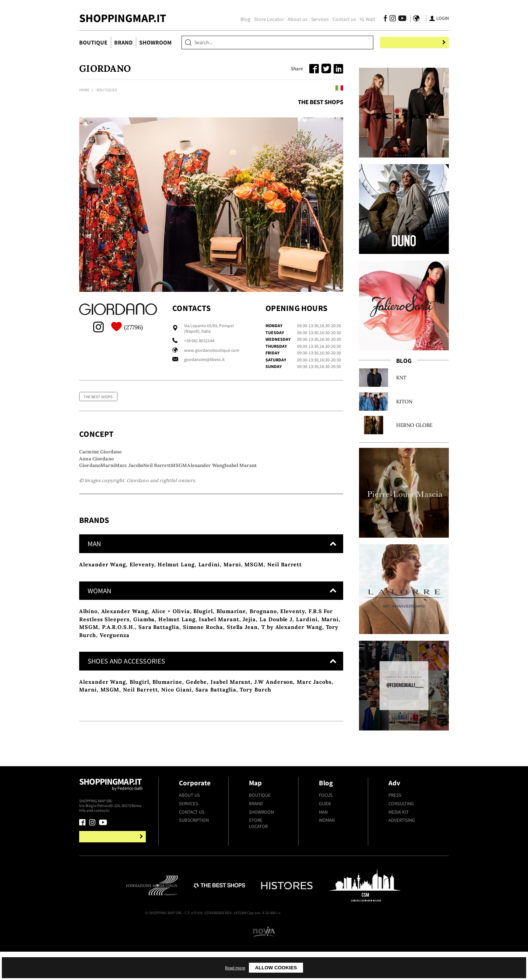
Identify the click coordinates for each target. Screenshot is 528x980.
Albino (88, 664)
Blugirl (203, 664)
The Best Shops (321, 102)
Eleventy (142, 616)
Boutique (93, 42)
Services (316, 19)
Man (323, 865)
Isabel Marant (219, 672)
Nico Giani (176, 743)
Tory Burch (255, 743)
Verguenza (115, 687)
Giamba (144, 672)
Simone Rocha (203, 679)
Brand (123, 42)
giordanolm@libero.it (204, 359)
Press (395, 849)
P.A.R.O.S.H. (118, 679)
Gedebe (197, 735)
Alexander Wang (103, 616)
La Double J (276, 672)
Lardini (209, 616)
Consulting (401, 857)
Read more (295, 968)
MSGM (254, 616)
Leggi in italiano (321, 89)
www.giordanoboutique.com (212, 350)
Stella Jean (242, 679)
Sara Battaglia (159, 679)
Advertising (402, 874)
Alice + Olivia (171, 664)
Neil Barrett (285, 616)
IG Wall (364, 19)
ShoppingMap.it (123, 18)
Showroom (155, 42)
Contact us (341, 19)
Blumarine (231, 664)
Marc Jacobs (314, 735)
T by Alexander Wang (292, 679)
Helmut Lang (176, 616)
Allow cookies (338, 968)
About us (294, 19)
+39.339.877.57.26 (125, 864)
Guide (325, 857)
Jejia (249, 672)
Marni (232, 616)
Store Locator (265, 19)
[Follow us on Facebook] (382, 19)
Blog (242, 19)
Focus (326, 849)
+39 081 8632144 (199, 341)
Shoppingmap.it (113, 841)
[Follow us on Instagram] (389, 19)
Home (84, 90)
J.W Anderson (274, 735)
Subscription (194, 874)
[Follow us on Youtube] (397, 19)
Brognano (263, 664)
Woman (327, 874)
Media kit (399, 865)
